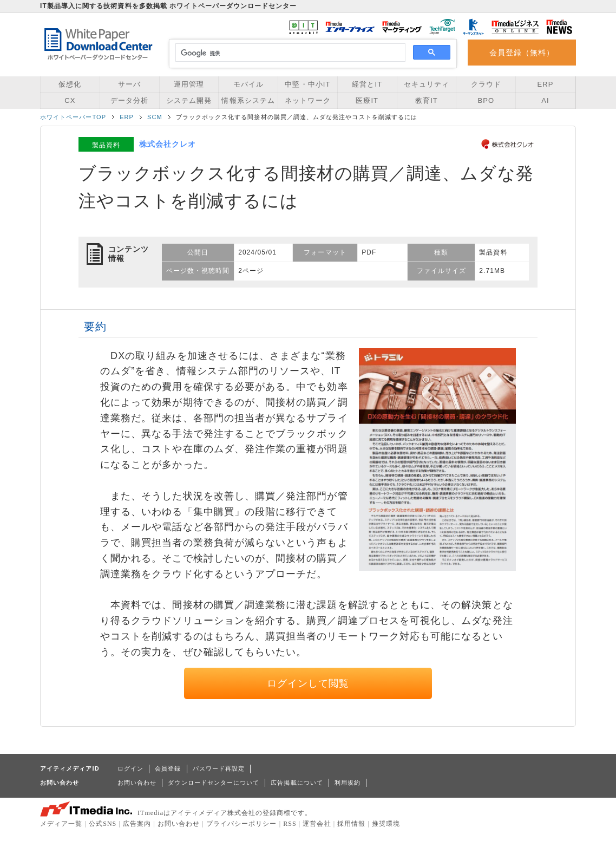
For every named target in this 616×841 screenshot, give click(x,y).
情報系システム (248, 100)
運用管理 (189, 84)
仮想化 (70, 84)
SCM (155, 117)
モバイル (248, 84)
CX (70, 100)
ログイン (130, 768)
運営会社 (317, 824)
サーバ (129, 84)
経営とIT (367, 84)
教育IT (427, 100)
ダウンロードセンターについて (214, 783)
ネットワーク (307, 100)
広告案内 (137, 824)
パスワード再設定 (219, 768)
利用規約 (348, 783)
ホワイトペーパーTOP (73, 117)
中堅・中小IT (307, 84)
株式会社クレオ (168, 144)
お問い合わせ (137, 783)
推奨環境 (386, 824)
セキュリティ (427, 84)
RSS (290, 824)
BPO (486, 100)
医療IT (367, 100)
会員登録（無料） (522, 53)
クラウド (486, 84)
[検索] (289, 53)
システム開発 (189, 100)
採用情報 (351, 824)
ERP (546, 84)
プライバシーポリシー (242, 824)
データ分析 (129, 100)
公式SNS (103, 824)
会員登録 (168, 768)
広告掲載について (297, 783)
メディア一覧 (61, 824)
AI (545, 100)
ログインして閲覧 (308, 683)
